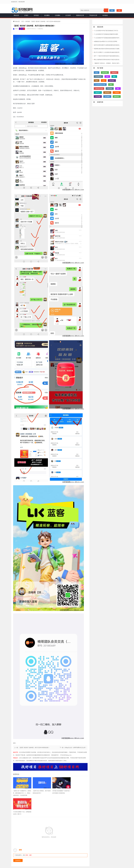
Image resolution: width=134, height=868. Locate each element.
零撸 (107, 77)
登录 (112, 10)
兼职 (118, 89)
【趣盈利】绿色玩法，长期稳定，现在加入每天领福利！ (108, 63)
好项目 (26, 15)
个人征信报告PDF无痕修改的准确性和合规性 (106, 34)
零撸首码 (114, 73)
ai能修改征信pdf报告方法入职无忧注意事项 (105, 41)
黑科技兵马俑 (99, 89)
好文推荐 (68, 15)
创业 (104, 81)
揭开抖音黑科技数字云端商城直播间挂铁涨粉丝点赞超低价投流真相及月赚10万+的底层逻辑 (108, 45)
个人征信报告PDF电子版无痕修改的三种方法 (106, 31)
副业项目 (112, 81)
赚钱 (114, 77)
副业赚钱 (47, 15)
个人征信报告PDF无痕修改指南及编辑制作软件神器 (108, 38)
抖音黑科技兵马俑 (100, 85)
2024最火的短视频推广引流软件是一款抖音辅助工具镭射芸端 (60, 792)
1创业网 (79, 852)
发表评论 (18, 842)
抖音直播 (98, 97)
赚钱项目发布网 (71, 852)
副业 (97, 73)
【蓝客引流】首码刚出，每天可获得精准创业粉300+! (40, 792)
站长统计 (56, 865)
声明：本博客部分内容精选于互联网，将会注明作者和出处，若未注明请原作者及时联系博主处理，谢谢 (75, 862)
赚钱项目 (117, 97)
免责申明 (67, 857)
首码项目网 (61, 852)
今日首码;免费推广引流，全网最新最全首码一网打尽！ (78, 792)
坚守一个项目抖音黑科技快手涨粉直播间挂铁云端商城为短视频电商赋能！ (108, 56)
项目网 (54, 852)
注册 (119, 10)
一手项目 (44, 862)
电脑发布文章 (80, 15)
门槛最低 (117, 93)
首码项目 (36, 15)
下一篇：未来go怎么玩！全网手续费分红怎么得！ (73, 748)
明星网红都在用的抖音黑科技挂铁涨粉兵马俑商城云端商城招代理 (108, 49)
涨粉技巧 (98, 93)
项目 (111, 85)
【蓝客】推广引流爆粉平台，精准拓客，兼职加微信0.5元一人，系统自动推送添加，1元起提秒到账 (22, 793)
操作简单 (105, 73)
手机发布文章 (93, 15)
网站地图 (63, 865)
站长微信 (105, 15)
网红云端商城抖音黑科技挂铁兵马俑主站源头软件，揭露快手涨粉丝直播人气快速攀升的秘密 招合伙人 (108, 60)
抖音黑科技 (98, 77)
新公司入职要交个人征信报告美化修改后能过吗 (107, 52)
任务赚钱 (58, 15)
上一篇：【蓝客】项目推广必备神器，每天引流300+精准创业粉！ (32, 748)
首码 (97, 81)
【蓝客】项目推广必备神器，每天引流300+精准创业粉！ (34, 26)
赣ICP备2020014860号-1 (73, 865)
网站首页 (16, 15)
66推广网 (86, 852)
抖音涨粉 (110, 89)
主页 (23, 21)
